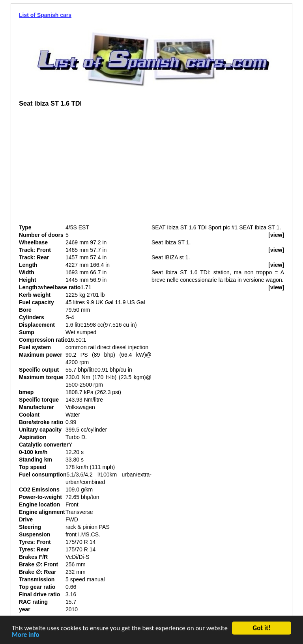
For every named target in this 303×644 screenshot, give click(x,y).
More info (26, 636)
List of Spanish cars (45, 15)
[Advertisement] (85, 169)
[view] (276, 235)
